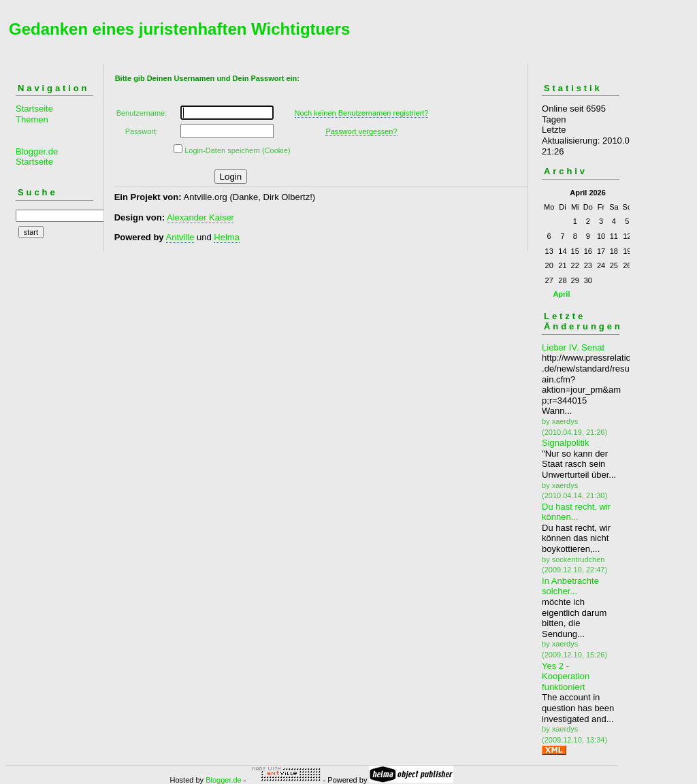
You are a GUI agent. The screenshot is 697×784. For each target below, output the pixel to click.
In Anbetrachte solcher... (570, 586)
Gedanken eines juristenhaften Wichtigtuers (179, 29)
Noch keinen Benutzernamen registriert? (362, 113)
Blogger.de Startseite (37, 157)
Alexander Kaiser (200, 217)
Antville (180, 237)
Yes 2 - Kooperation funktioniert (566, 676)
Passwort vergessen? (361, 131)
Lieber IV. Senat (573, 347)
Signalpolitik (565, 443)
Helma (227, 237)
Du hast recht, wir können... (576, 512)
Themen (32, 119)
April (561, 294)
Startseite (34, 109)
